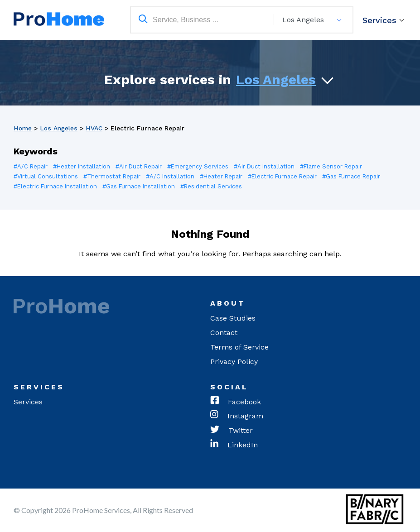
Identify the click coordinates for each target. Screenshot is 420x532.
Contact (224, 333)
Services (379, 20)
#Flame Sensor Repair (336, 166)
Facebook (236, 402)
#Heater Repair (223, 176)
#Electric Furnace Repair (286, 176)
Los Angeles (276, 79)
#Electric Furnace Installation (56, 186)
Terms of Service (239, 347)
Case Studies (233, 318)
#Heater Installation (82, 166)
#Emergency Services (201, 166)
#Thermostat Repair (113, 176)
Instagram (237, 417)
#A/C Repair (31, 166)
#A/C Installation (172, 176)
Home (23, 128)
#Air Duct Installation (268, 166)
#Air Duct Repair (140, 166)
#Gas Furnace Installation (140, 186)
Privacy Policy (234, 362)
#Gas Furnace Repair (356, 176)
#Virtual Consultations (46, 176)
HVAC (94, 128)
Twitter (232, 431)
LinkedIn (234, 446)
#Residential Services (214, 186)
